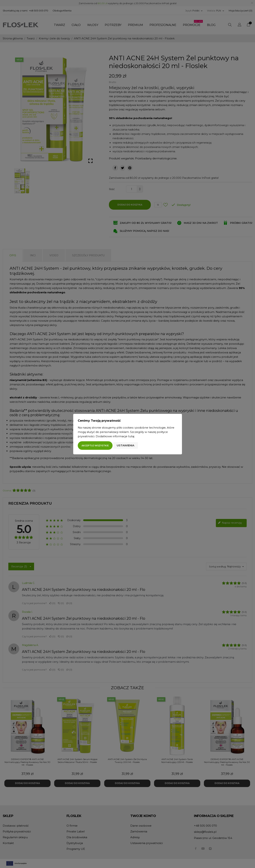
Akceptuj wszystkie (95, 446)
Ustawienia (126, 445)
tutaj (131, 436)
